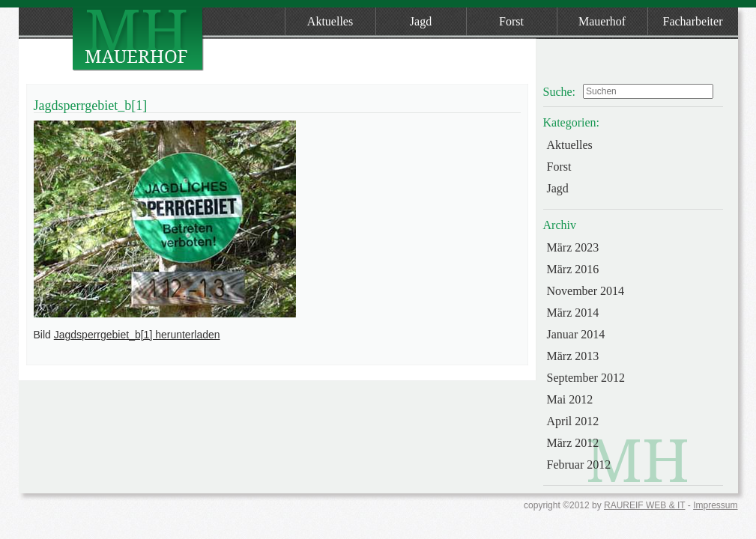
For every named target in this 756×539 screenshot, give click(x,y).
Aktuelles (330, 21)
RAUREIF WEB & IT (644, 505)
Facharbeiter (693, 21)
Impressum (715, 505)
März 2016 (573, 269)
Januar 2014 (576, 334)
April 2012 (573, 421)
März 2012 (573, 443)
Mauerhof (602, 21)
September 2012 (586, 378)
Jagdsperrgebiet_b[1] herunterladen (137, 335)
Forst (511, 21)
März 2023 (573, 247)
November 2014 (586, 291)
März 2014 (573, 313)
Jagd (421, 21)
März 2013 (573, 356)
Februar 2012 (579, 465)
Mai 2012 (570, 399)
